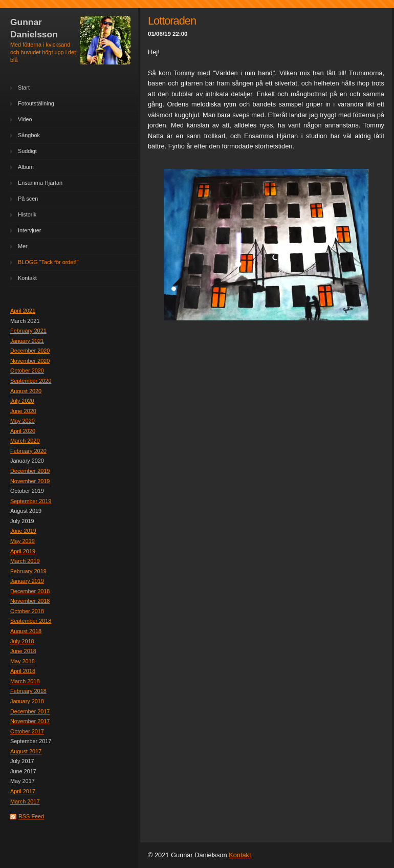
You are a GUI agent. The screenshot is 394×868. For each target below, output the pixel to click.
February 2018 (28, 691)
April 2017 (23, 791)
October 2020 (27, 371)
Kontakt (27, 278)
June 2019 (23, 531)
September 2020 (31, 381)
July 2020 (22, 401)
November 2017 (30, 721)
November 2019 (30, 481)
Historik (27, 214)
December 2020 (30, 351)
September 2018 (31, 621)
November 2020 (30, 361)
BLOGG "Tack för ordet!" (48, 262)
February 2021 (28, 331)
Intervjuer (29, 230)
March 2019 (25, 561)
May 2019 (23, 541)
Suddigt (27, 151)
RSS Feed (31, 816)
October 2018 (27, 611)
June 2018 (23, 651)
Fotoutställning (36, 103)
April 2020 (23, 431)
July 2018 (22, 641)
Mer (23, 246)
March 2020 (25, 441)
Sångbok (29, 135)
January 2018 (27, 701)
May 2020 (23, 421)
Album (26, 167)
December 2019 (30, 471)
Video (25, 119)
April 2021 (23, 311)
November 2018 (30, 601)
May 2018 (23, 661)
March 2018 (25, 681)
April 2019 (23, 551)
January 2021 (27, 341)
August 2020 (26, 391)
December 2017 (30, 711)
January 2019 (27, 581)
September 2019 (31, 501)
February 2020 (28, 451)
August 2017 (26, 751)
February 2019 (28, 571)
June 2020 (23, 411)
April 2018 (23, 671)
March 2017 (25, 801)
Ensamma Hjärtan (40, 183)
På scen (28, 199)
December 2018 (30, 591)
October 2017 (27, 731)
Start (24, 88)
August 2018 (26, 631)
